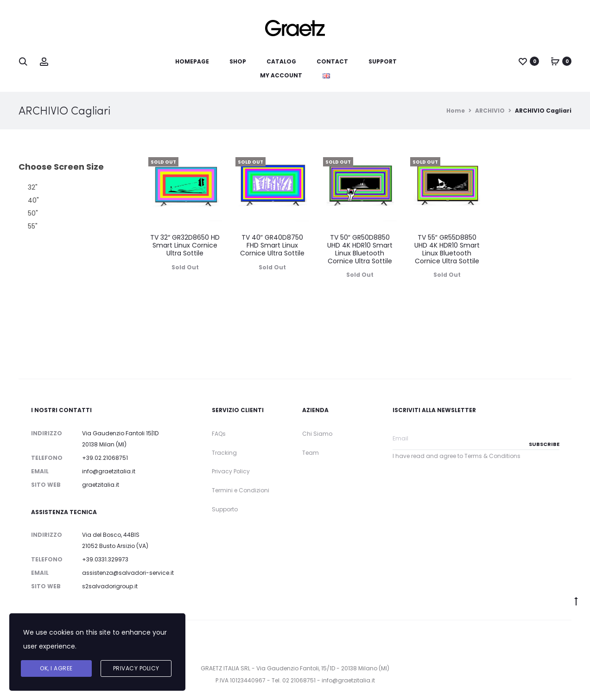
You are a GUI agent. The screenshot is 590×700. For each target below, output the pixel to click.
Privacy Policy (231, 471)
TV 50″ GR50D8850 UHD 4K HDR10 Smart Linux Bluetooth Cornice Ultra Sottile (360, 249)
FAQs (219, 434)
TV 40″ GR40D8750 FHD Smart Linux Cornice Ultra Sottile (272, 245)
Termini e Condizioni (241, 490)
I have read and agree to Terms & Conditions (457, 456)
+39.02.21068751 (105, 458)
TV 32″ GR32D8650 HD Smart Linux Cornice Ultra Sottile (185, 245)
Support (383, 61)
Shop (238, 61)
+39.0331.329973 (105, 559)
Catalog (281, 61)
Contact (332, 61)
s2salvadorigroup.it (110, 586)
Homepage (192, 61)
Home (456, 111)
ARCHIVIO (490, 111)
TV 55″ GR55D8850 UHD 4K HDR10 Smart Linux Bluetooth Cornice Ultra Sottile (447, 249)
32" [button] (33, 187)
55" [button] (33, 226)
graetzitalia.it (101, 485)
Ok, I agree (56, 668)
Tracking (224, 453)
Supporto (225, 509)
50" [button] (33, 213)
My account (281, 75)
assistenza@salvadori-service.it (128, 573)
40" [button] (33, 200)
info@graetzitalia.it (109, 471)
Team (311, 453)
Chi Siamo (317, 434)
